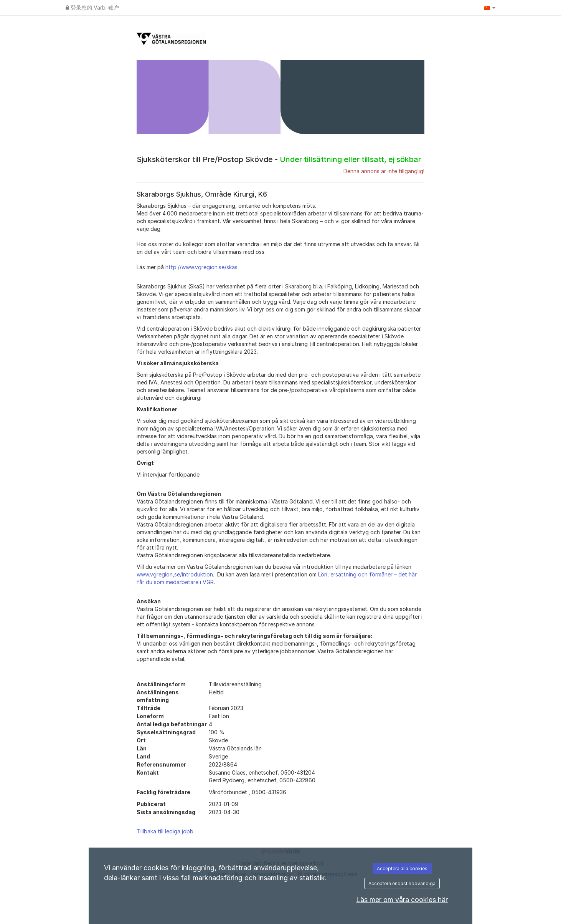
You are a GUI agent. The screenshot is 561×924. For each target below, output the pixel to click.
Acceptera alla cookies (402, 869)
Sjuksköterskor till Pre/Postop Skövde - (279, 159)
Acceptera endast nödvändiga (402, 883)
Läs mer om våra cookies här (402, 900)
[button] (490, 8)
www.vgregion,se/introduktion (175, 574)
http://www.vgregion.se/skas (201, 267)
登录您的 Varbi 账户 (92, 7)
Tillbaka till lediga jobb (165, 831)
